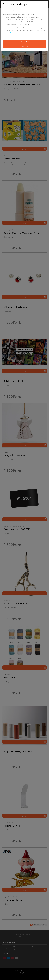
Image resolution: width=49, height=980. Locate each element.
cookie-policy (12, 33)
